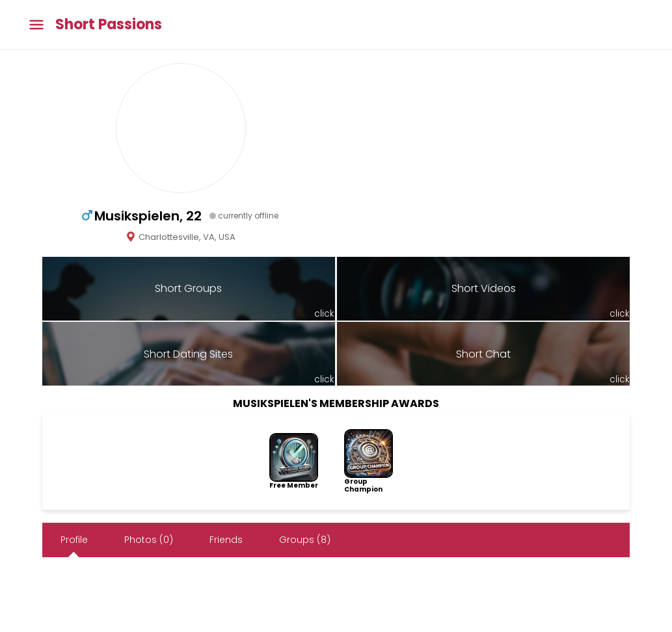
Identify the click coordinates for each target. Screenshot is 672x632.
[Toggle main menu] (36, 25)
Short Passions (109, 25)
